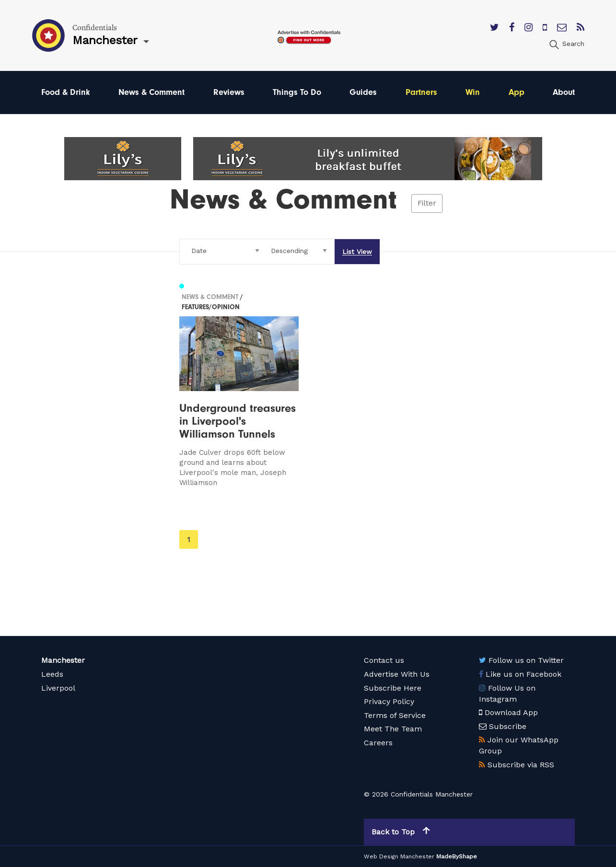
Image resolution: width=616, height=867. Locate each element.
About (564, 92)
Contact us (384, 660)
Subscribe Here (393, 688)
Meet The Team (393, 729)
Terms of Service (395, 715)
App (517, 92)
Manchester (63, 660)
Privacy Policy (389, 701)
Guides (363, 92)
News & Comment (151, 92)
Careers (378, 743)
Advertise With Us (397, 674)
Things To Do (297, 92)
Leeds (52, 674)
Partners (421, 92)
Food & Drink (66, 92)
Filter (427, 203)
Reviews (229, 92)
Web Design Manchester (399, 856)
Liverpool (58, 688)
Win (473, 92)
